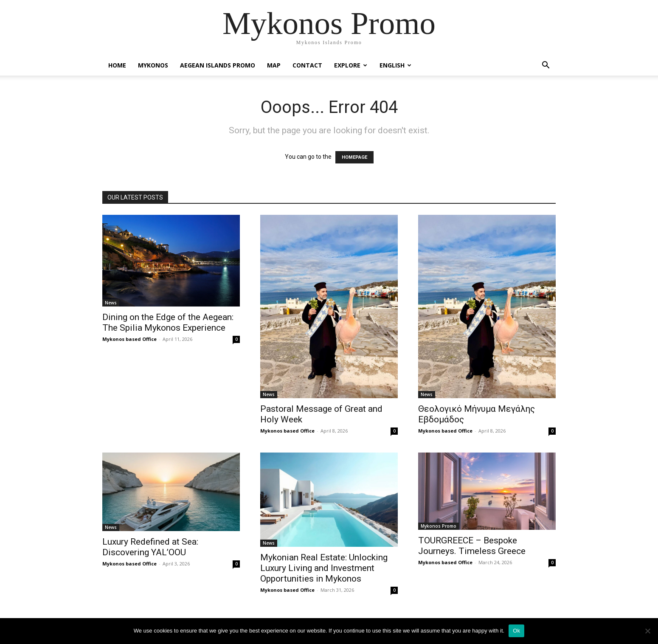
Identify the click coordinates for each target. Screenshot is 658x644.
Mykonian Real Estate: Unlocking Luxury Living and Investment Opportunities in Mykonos (324, 568)
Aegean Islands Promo (218, 65)
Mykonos (153, 65)
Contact (307, 65)
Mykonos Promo (439, 526)
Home (117, 65)
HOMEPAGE (354, 157)
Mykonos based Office (129, 339)
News (111, 303)
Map (274, 65)
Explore (351, 65)
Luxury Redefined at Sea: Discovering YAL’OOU (150, 547)
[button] (546, 66)
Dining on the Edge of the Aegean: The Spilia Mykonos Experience (168, 322)
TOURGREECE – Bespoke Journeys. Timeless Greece (472, 546)
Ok (516, 631)
